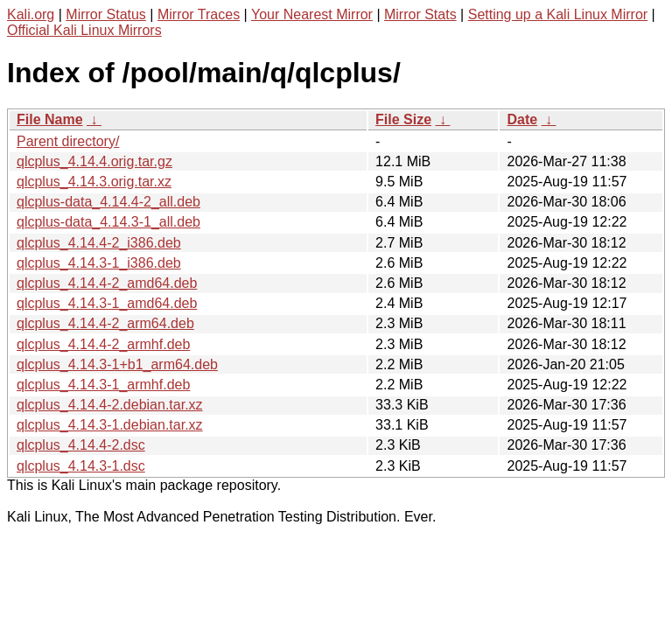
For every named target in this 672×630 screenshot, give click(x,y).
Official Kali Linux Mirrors (84, 30)
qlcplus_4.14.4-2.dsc (81, 445)
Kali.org (31, 14)
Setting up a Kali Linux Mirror (558, 14)
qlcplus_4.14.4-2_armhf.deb (103, 344)
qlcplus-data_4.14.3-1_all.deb (108, 222)
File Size (403, 119)
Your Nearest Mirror (312, 14)
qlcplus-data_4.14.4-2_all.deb (108, 202)
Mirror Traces (199, 14)
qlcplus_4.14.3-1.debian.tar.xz (110, 425)
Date (522, 119)
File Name (50, 119)
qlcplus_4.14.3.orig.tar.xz (94, 182)
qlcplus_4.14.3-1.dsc (81, 466)
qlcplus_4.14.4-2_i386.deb (99, 243)
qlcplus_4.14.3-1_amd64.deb (107, 303)
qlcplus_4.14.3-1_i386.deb (99, 263)
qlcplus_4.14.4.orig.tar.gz (94, 161)
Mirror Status (106, 14)
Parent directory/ (68, 141)
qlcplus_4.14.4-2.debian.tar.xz (110, 405)
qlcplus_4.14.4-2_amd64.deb (107, 283)
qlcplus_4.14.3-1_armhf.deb (103, 385)
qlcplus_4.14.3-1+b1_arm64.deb (117, 364)
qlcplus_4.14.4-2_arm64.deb (105, 323)
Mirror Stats (420, 14)
